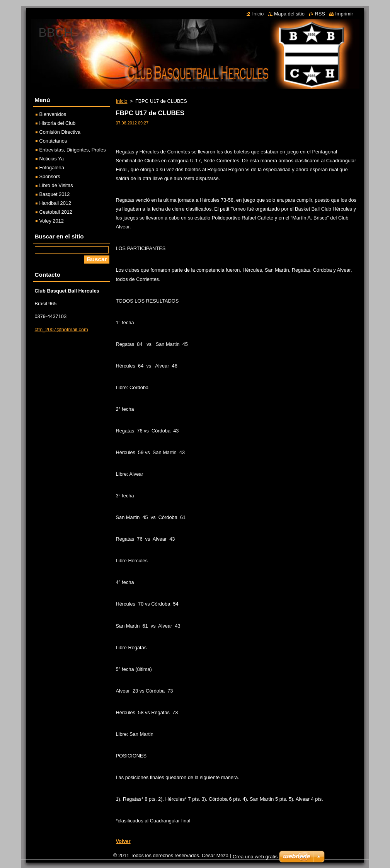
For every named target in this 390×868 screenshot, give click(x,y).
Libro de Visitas (56, 185)
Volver (123, 841)
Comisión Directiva (60, 132)
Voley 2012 (52, 221)
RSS (320, 14)
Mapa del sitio (289, 14)
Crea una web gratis (255, 857)
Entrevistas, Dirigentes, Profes (73, 150)
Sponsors (50, 176)
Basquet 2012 (55, 194)
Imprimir (344, 14)
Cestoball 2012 (56, 212)
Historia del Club (58, 123)
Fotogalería (52, 168)
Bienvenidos (53, 114)
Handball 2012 (55, 203)
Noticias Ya (52, 159)
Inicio (122, 101)
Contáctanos (53, 141)
